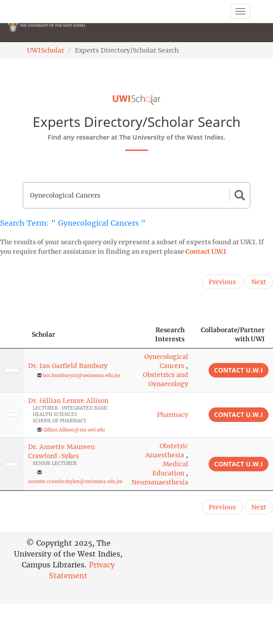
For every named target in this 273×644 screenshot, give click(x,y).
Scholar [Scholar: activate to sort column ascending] (44, 334)
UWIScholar (46, 50)
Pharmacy (173, 415)
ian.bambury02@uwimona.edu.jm (82, 375)
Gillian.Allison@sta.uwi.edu (74, 430)
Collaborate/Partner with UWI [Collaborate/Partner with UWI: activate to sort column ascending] (233, 334)
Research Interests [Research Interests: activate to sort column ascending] (170, 334)
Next (259, 282)
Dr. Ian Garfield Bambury (68, 366)
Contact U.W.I (206, 252)
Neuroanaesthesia (160, 482)
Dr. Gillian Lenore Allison (68, 401)
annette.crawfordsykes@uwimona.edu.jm (75, 482)
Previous (222, 282)
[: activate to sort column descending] (12, 335)
